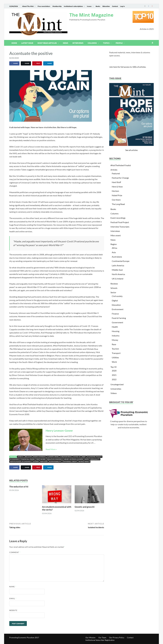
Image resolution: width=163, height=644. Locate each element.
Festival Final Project (120, 222)
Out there (116, 200)
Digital (115, 300)
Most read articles (47, 43)
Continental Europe (121, 261)
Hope (87, 459)
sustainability (55, 462)
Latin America (118, 265)
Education (106, 6)
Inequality (95, 459)
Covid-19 (77, 457)
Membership (57, 6)
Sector (113, 292)
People (119, 43)
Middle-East (117, 270)
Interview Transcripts (120, 227)
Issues (89, 6)
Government (117, 322)
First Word (41, 459)
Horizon (115, 191)
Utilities (115, 357)
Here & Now (117, 187)
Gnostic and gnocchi (85, 507)
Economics (15, 459)
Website (13, 610)
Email (13, 599)
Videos (114, 393)
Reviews (114, 284)
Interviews (78, 43)
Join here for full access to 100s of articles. (128, 67)
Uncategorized (117, 384)
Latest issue (27, 43)
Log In (122, 6)
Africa (21, 457)
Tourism (115, 349)
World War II (84, 462)
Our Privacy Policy (117, 637)
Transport (116, 353)
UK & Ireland (118, 279)
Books (98, 6)
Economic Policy (94, 457)
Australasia (117, 257)
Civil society (117, 296)
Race (114, 344)
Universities (116, 389)
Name (13, 587)
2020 (114, 371)
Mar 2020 (44, 462)
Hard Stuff (116, 182)
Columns (92, 43)
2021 (114, 375)
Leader (36, 462)
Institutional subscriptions (73, 6)
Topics (106, 43)
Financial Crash (28, 459)
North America (118, 274)
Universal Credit (70, 462)
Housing (116, 331)
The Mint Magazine (91, 15)
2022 (114, 379)
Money (115, 340)
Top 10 (113, 367)
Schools (114, 288)
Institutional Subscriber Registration (100, 640)
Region (114, 244)
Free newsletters (44, 6)
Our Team (102, 637)
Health (115, 327)
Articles (114, 170)
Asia (114, 252)
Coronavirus (66, 457)
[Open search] (152, 43)
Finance (115, 314)
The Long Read (118, 204)
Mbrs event (116, 235)
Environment (118, 309)
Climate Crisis (53, 457)
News (66, 43)
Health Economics (55, 459)
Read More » (51, 449)
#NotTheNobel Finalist (121, 165)
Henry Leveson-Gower (59, 431)
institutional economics (21, 462)
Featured (116, 173)
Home (14, 43)
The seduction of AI (19, 487)
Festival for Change (120, 178)
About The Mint (28, 6)
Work (114, 362)
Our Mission (90, 637)
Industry (116, 336)
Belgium (28, 457)
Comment (15, 552)
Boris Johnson (39, 457)
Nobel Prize (117, 195)
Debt (84, 457)
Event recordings (118, 218)
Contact (115, 6)
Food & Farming (119, 318)
